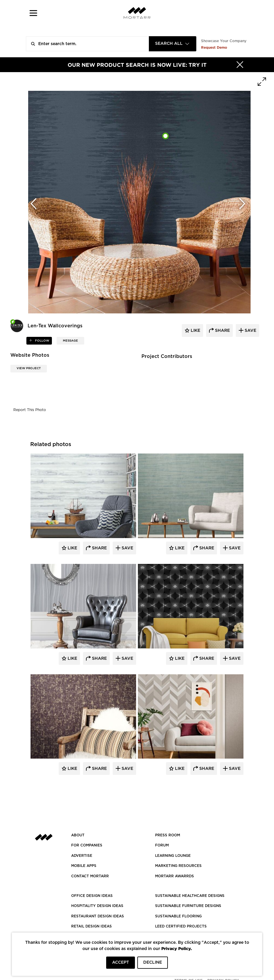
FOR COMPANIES (87, 845)
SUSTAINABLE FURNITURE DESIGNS (188, 906)
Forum (162, 845)
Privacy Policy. (177, 948)
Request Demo (214, 47)
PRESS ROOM (168, 835)
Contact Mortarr (90, 876)
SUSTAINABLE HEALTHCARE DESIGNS (190, 896)
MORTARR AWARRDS (175, 876)
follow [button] (42, 341)
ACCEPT (121, 962)
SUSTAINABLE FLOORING (178, 916)
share (222, 331)
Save (127, 548)
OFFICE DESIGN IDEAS (92, 896)
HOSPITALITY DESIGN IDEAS (97, 906)
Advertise (82, 856)
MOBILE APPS (84, 866)
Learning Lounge (173, 856)
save (250, 331)
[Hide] (240, 65)
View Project (29, 368)
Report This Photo (30, 410)
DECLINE (153, 962)
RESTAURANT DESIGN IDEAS (98, 916)
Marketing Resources (178, 866)
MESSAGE (70, 341)
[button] (33, 13)
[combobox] (173, 44)
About (78, 835)
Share (99, 548)
